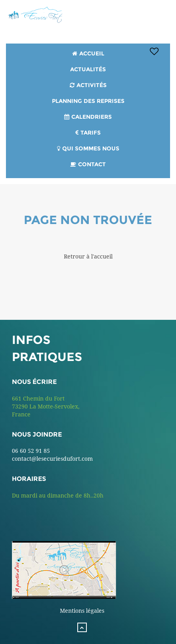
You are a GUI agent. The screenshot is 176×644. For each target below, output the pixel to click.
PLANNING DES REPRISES (88, 101)
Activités (92, 85)
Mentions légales (82, 611)
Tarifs (91, 133)
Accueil (92, 53)
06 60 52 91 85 (31, 451)
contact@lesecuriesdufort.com (52, 459)
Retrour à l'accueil (88, 256)
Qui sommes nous (91, 148)
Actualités (88, 69)
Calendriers (92, 117)
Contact (92, 164)
